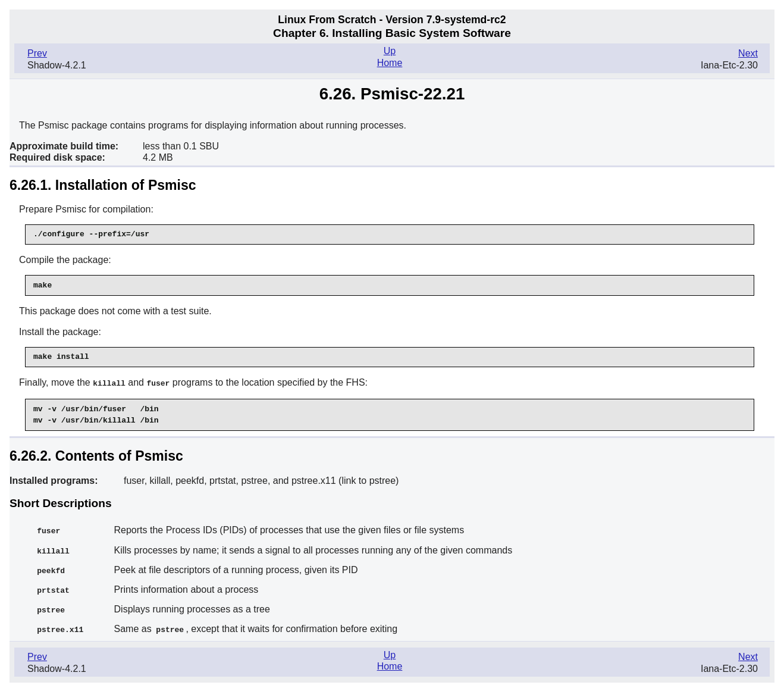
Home (390, 63)
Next (748, 53)
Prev (37, 53)
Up (390, 51)
